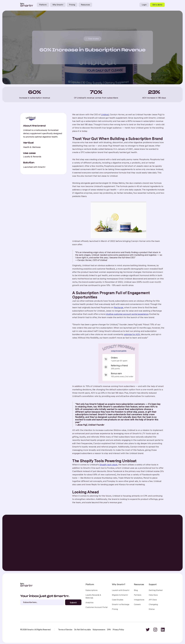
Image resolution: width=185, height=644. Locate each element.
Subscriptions (91, 590)
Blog (136, 590)
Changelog (153, 604)
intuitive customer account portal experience (127, 314)
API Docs (153, 600)
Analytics (90, 602)
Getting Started (156, 590)
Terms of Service (65, 630)
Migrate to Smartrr (120, 595)
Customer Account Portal (97, 607)
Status (152, 609)
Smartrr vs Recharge (121, 604)
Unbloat (105, 114)
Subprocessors (99, 630)
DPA (109, 630)
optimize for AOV (132, 334)
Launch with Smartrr (121, 590)
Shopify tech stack (108, 465)
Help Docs (153, 595)
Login (144, 5)
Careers (137, 604)
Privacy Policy (118, 630)
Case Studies (118, 600)
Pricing (72, 5)
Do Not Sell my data (82, 630)
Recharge (119, 307)
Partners (138, 595)
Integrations (139, 600)
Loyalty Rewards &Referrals (93, 596)
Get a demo (157, 5)
